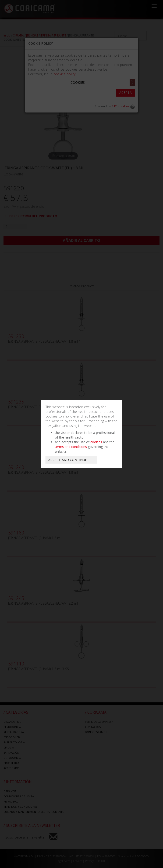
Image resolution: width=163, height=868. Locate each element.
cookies (96, 442)
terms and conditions (71, 447)
